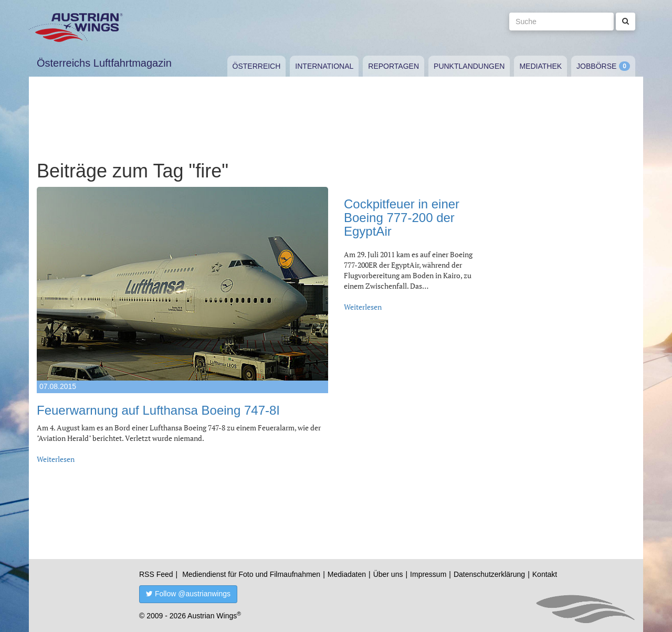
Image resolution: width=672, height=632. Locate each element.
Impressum (428, 574)
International (324, 66)
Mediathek (540, 66)
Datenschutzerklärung (489, 574)
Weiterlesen (56, 459)
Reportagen (393, 66)
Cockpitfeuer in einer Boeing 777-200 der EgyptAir (402, 218)
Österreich (257, 66)
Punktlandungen (469, 66)
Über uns (388, 574)
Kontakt (545, 574)
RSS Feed (156, 574)
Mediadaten (347, 574)
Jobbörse (596, 66)
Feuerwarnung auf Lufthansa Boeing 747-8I (158, 410)
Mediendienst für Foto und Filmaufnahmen (251, 574)
